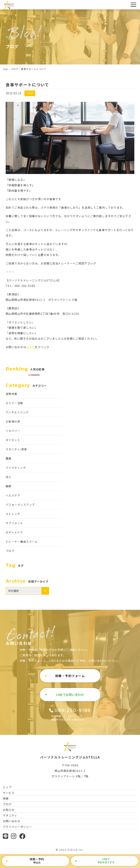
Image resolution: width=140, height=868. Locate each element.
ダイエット (13, 440)
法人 (9, 477)
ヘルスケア (13, 495)
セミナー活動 (14, 403)
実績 (6, 798)
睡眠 (9, 486)
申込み (37, 861)
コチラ (30, 347)
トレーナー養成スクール (22, 542)
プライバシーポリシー (17, 827)
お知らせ (9, 810)
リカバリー (13, 431)
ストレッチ (13, 514)
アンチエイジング (17, 412)
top (6, 69)
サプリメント (14, 523)
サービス (9, 793)
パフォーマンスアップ (20, 505)
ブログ (15, 69)
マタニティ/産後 (16, 449)
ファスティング (16, 468)
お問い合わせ (12, 821)
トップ (7, 787)
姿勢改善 (12, 394)
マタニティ (10, 815)
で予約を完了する (106, 861)
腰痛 (9, 458)
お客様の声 (13, 421)
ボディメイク (14, 532)
